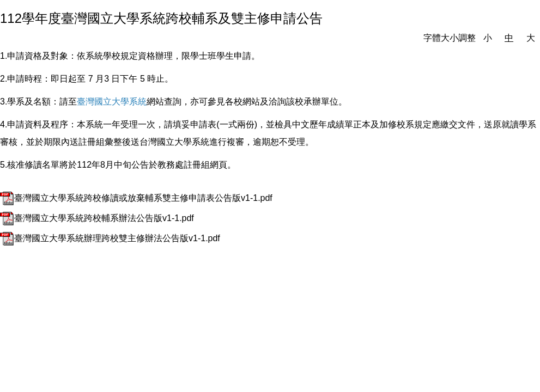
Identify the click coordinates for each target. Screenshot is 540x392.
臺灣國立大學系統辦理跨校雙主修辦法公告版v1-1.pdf (110, 238)
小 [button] (488, 38)
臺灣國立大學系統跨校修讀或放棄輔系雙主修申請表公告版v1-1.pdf (136, 198)
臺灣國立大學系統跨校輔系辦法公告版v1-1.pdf (97, 218)
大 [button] (531, 38)
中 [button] (509, 38)
